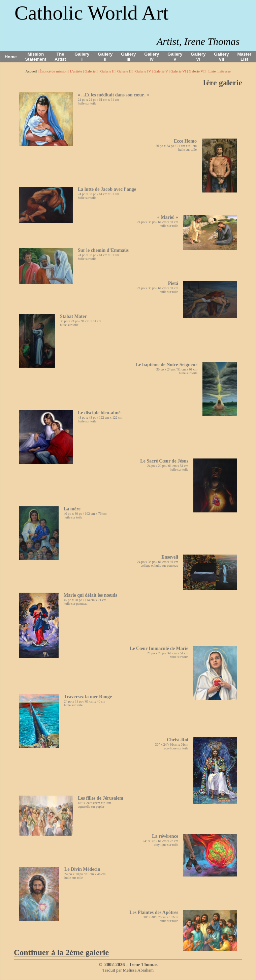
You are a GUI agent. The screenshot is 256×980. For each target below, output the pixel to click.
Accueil (31, 71)
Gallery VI (198, 57)
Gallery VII (221, 57)
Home (11, 57)
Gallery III (128, 57)
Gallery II (105, 57)
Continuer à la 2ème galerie (61, 952)
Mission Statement (36, 57)
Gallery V (175, 57)
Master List (245, 57)
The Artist (60, 57)
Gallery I (82, 57)
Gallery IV (152, 57)
